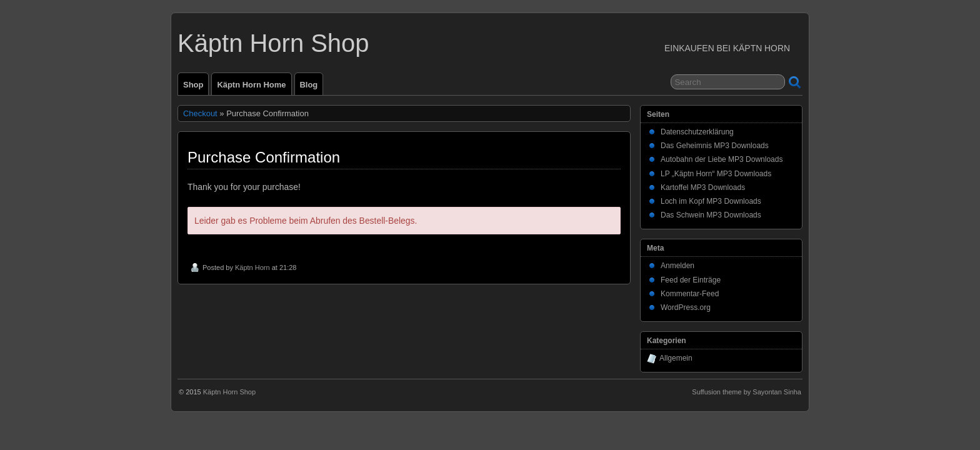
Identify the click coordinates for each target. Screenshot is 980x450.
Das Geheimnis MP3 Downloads (715, 146)
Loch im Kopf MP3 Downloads (711, 201)
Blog (309, 85)
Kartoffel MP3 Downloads (703, 187)
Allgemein (676, 358)
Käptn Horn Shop (273, 43)
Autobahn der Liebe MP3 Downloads (722, 159)
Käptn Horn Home (251, 85)
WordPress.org (686, 307)
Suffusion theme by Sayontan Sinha (747, 392)
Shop (193, 85)
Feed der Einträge (691, 280)
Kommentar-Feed (690, 294)
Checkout (200, 113)
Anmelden (677, 266)
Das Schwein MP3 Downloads (711, 215)
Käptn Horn (252, 267)
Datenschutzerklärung (697, 132)
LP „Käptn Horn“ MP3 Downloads (716, 174)
